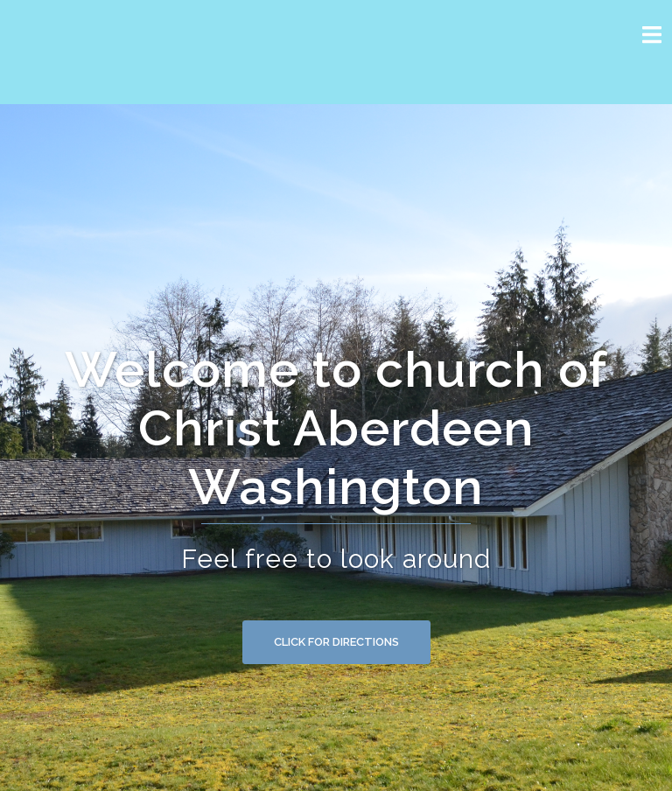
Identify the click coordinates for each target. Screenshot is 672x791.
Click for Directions (336, 642)
